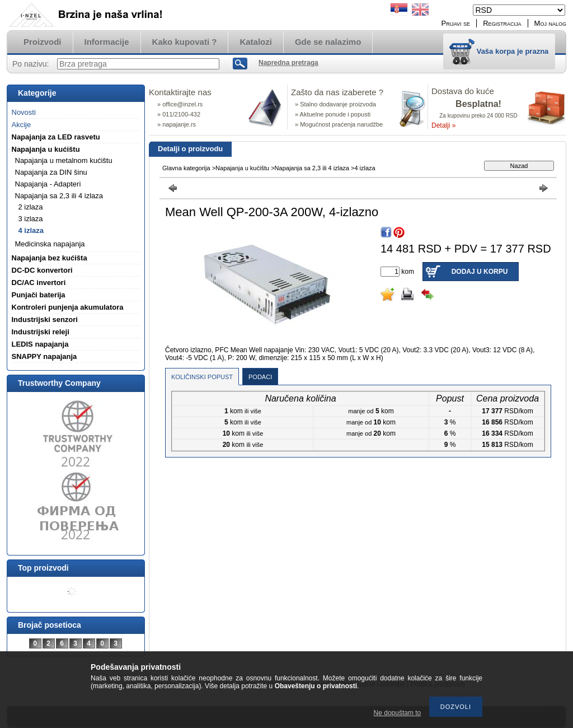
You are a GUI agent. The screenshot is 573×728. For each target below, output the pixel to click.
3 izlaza (31, 219)
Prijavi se (456, 23)
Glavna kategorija (186, 168)
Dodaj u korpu (480, 272)
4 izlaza (31, 230)
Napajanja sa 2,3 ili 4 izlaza (312, 168)
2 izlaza (31, 207)
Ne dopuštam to (398, 713)
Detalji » (443, 125)
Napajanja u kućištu (242, 168)
